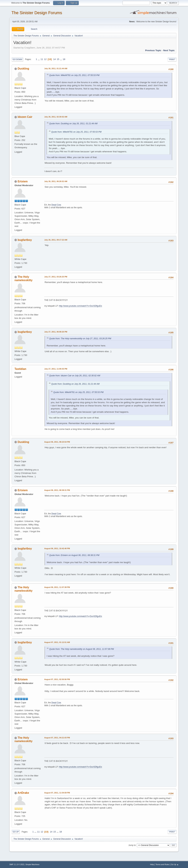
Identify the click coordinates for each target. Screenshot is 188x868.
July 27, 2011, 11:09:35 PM (56, 369)
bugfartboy (25, 240)
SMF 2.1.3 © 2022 (17, 864)
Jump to (132, 845)
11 (42, 59)
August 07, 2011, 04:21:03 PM (57, 738)
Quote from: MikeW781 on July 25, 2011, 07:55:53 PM (74, 75)
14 (55, 59)
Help (152, 864)
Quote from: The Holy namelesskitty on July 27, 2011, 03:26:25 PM (80, 339)
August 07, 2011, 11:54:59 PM (57, 793)
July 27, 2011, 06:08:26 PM (56, 332)
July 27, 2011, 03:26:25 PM (56, 277)
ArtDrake (23, 793)
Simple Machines (32, 864)
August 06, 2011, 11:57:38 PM (57, 587)
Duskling (23, 69)
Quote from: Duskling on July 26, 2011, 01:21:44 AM (73, 124)
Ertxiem (23, 181)
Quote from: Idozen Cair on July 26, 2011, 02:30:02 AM (75, 376)
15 (58, 59)
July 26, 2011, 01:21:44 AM (56, 68)
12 (45, 59)
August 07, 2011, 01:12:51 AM (57, 642)
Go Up (16, 832)
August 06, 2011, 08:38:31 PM (57, 490)
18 (64, 59)
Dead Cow (56, 205)
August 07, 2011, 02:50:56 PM (57, 679)
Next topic (169, 50)
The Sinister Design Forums (37, 13)
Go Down (17, 59)
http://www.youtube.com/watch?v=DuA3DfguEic (81, 306)
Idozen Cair (25, 117)
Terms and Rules (162, 864)
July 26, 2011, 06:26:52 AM (56, 181)
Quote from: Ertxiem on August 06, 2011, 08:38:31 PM (74, 555)
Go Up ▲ (175, 864)
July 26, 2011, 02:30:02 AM (56, 117)
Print (172, 59)
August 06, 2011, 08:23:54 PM (57, 442)
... (39, 59)
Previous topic (153, 50)
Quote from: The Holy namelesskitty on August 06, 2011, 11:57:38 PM (81, 649)
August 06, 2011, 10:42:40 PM (57, 548)
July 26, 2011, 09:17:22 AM (56, 240)
